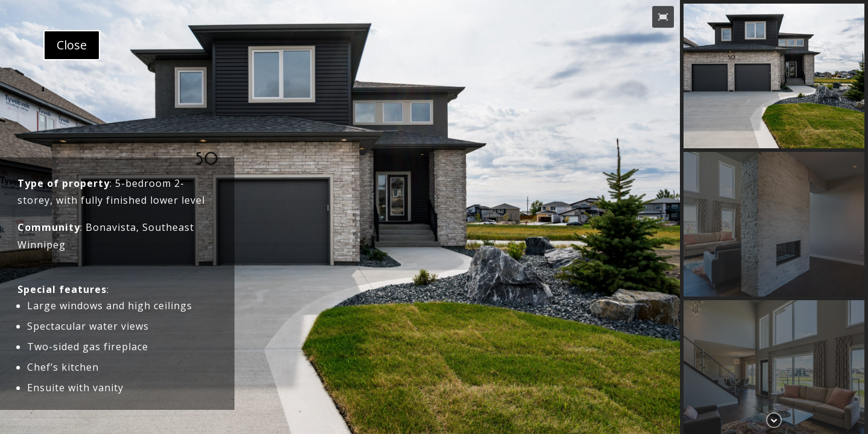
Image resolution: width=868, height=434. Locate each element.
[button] (663, 17)
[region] (434, 217)
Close (72, 45)
